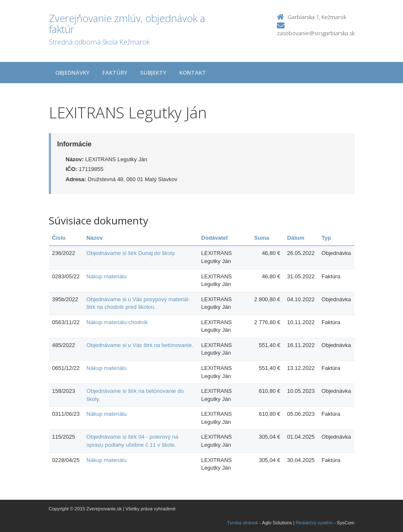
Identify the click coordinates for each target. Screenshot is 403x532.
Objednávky (72, 73)
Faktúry (115, 73)
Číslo (59, 238)
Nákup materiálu (107, 276)
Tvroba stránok (243, 523)
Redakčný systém (314, 523)
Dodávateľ (215, 238)
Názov (95, 238)
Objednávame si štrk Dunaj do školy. (131, 253)
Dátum (296, 238)
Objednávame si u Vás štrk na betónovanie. (140, 345)
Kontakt (193, 73)
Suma (262, 238)
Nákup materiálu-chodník (117, 322)
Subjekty (153, 73)
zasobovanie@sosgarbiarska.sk (316, 33)
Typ (326, 238)
